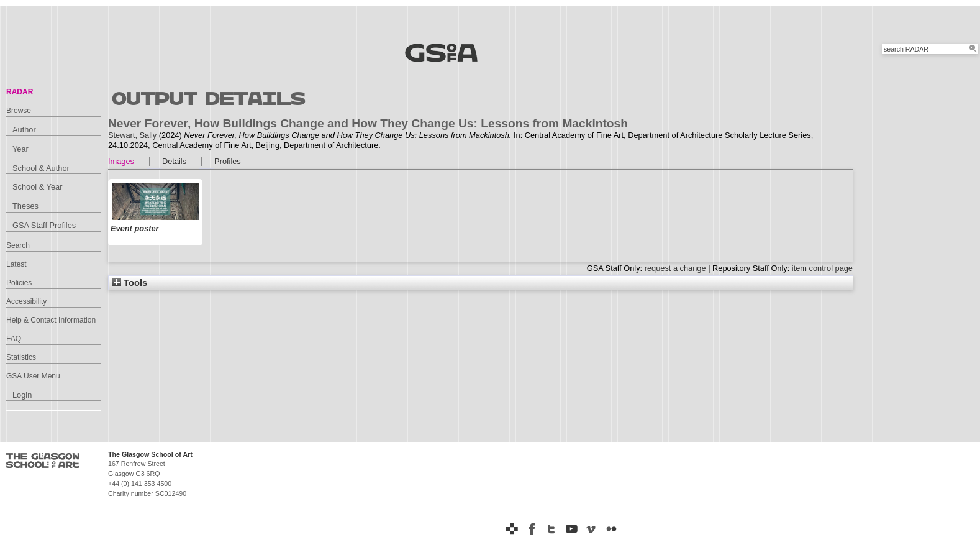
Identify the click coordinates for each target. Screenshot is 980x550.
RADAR (20, 92)
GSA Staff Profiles (44, 225)
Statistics (21, 357)
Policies (19, 283)
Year (20, 149)
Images (121, 161)
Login (22, 395)
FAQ (14, 339)
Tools (130, 283)
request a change (675, 268)
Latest (16, 264)
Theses (25, 206)
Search (18, 245)
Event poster (135, 228)
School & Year (37, 187)
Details (174, 161)
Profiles (228, 161)
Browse (19, 111)
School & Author (41, 168)
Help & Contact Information (51, 320)
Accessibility (26, 301)
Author (24, 130)
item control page (822, 268)
